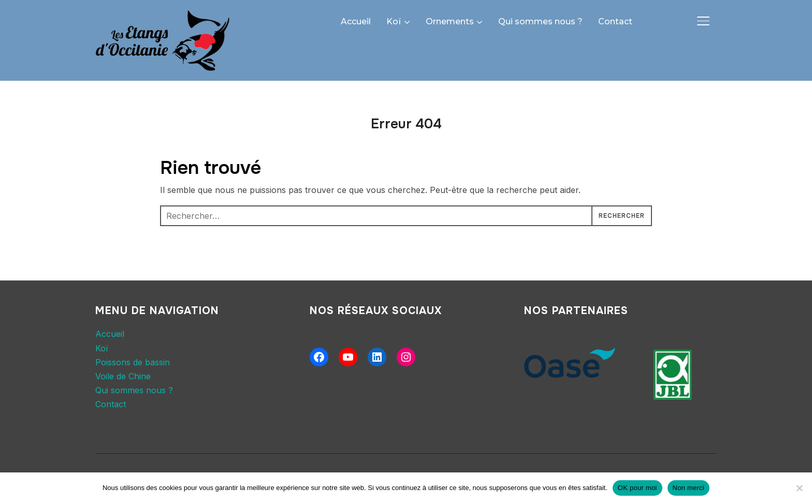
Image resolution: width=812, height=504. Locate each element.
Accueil (356, 21)
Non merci (689, 488)
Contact (615, 21)
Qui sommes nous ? (540, 21)
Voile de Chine (123, 376)
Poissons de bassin (133, 362)
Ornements (450, 21)
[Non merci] (799, 488)
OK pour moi (637, 488)
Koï (394, 21)
